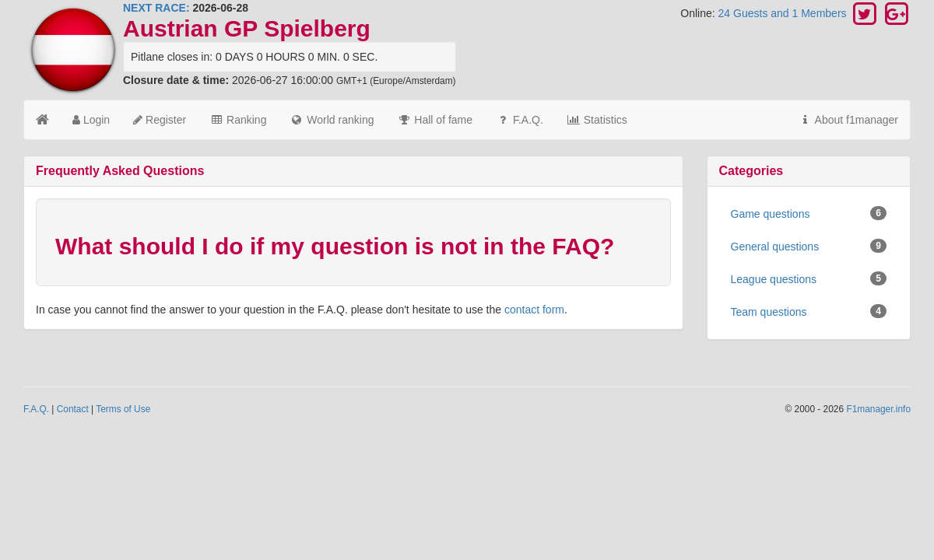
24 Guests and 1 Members (784, 13)
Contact (73, 409)
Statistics (597, 120)
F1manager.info (878, 409)
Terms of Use (123, 409)
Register (160, 120)
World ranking (332, 120)
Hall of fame (435, 120)
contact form (534, 310)
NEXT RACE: (156, 8)
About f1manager (848, 120)
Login (91, 120)
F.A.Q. (520, 120)
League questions (809, 278)
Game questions (809, 213)
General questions (809, 246)
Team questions (809, 311)
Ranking (238, 120)
